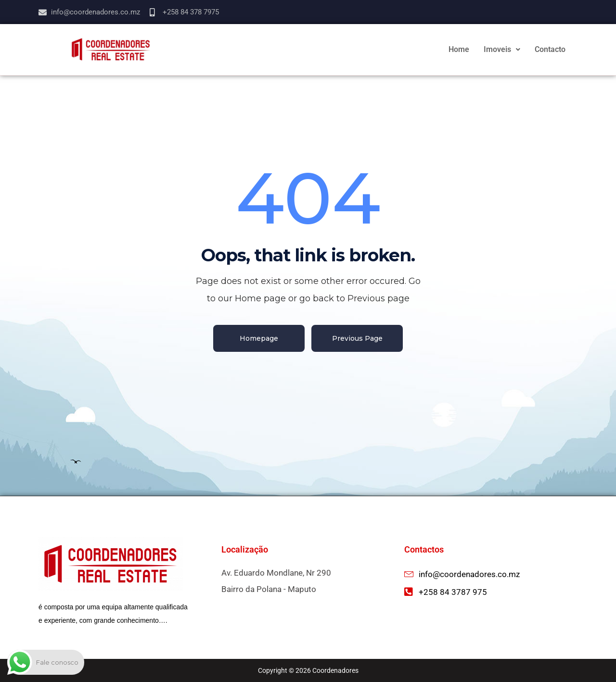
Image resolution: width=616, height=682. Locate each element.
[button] (502, 50)
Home (459, 49)
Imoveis (502, 49)
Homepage (259, 338)
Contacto (550, 49)
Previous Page (357, 338)
